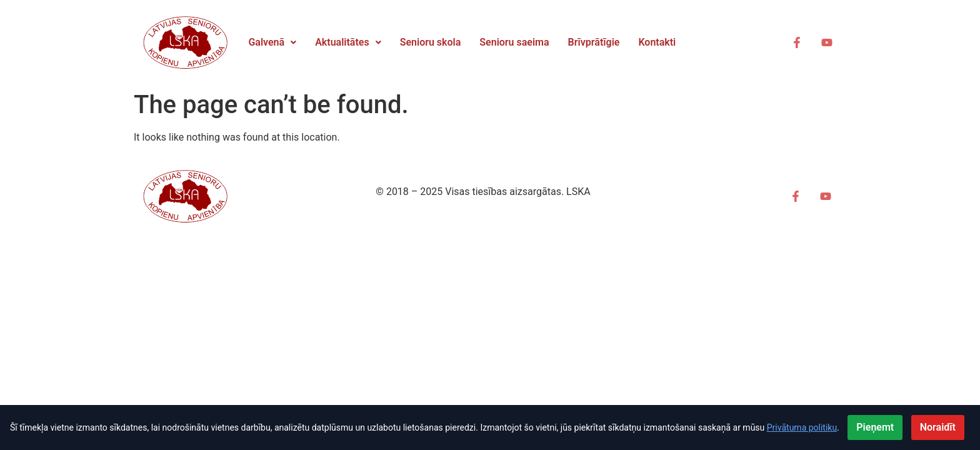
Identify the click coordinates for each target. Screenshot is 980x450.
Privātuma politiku (802, 427)
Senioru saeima (514, 42)
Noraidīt (938, 427)
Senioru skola (431, 42)
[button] (272, 42)
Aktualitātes (348, 42)
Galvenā (272, 42)
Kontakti (657, 42)
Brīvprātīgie (594, 42)
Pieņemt (875, 427)
